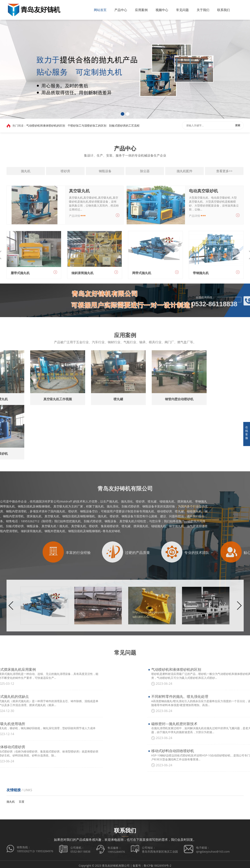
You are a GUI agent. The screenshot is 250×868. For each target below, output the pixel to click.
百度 (22, 802)
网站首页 (100, 10)
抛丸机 (11, 802)
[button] (123, 114)
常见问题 (182, 10)
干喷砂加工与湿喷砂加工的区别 (87, 126)
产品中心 (121, 10)
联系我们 (224, 10)
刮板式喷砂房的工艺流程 (124, 126)
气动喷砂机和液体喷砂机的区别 (46, 126)
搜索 (238, 126)
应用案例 (141, 10)
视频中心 (162, 10)
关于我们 (203, 10)
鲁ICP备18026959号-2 (158, 866)
